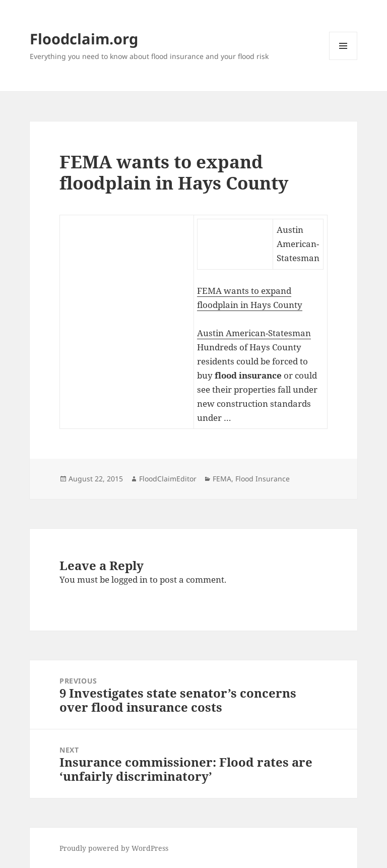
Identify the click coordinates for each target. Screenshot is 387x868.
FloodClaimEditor (168, 479)
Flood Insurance (263, 479)
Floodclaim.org (84, 39)
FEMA (222, 479)
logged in (130, 579)
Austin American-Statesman (254, 333)
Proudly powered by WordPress (114, 848)
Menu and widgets (343, 60)
